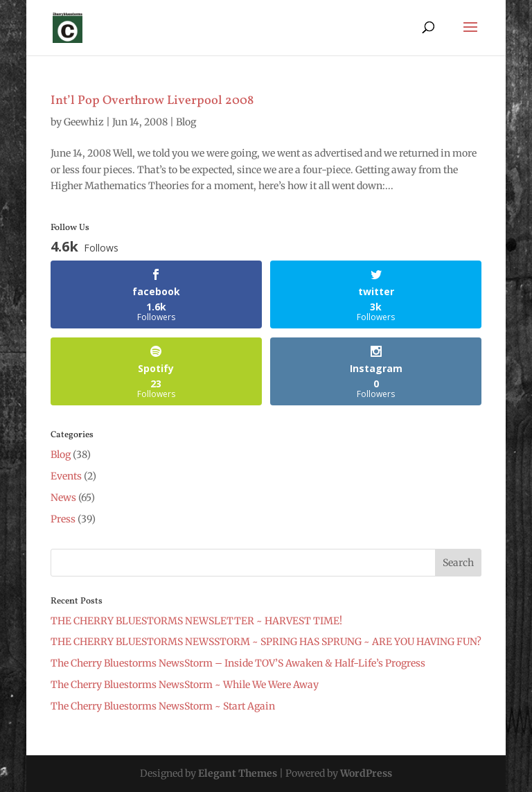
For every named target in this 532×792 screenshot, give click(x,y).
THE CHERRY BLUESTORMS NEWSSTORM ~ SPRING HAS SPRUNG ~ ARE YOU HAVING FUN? (266, 642)
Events (66, 476)
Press (63, 519)
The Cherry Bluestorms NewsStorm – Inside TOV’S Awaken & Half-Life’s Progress (238, 663)
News (63, 498)
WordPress (366, 773)
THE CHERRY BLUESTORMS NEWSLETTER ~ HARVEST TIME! (196, 621)
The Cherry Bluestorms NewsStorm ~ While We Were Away (185, 685)
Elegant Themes (238, 773)
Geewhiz (84, 122)
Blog (186, 122)
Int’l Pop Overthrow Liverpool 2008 (152, 101)
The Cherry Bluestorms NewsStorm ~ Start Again (163, 706)
